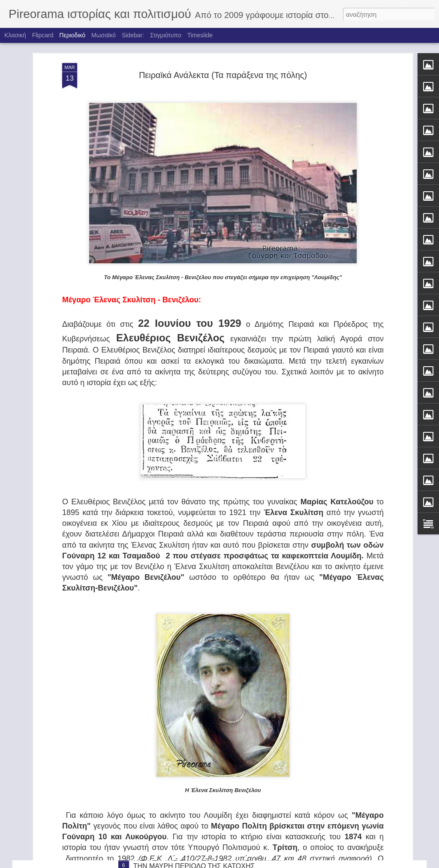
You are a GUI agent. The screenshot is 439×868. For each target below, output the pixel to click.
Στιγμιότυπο (166, 35)
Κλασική (15, 35)
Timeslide (200, 35)
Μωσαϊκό (104, 35)
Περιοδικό (72, 35)
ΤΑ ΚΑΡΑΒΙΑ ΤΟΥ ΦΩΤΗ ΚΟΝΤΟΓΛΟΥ (193, 761)
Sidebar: (133, 35)
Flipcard (43, 35)
